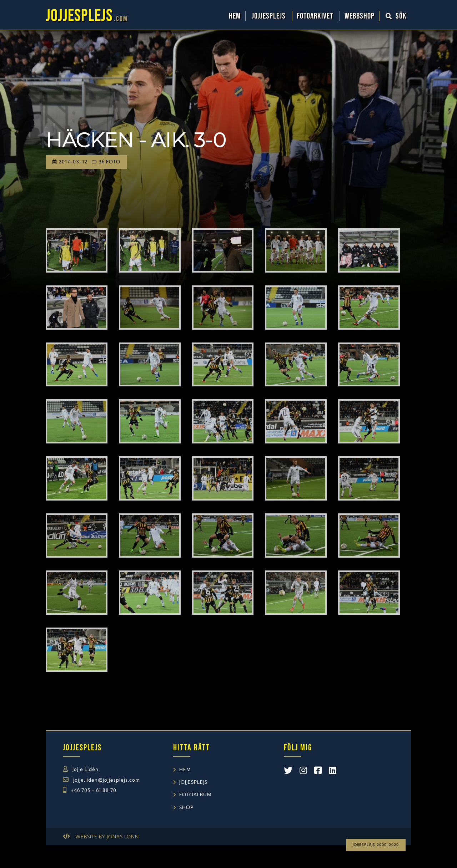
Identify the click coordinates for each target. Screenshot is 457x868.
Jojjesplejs (270, 16)
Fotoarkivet (316, 16)
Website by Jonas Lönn (107, 837)
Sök (396, 16)
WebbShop (360, 16)
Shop (186, 808)
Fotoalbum (195, 795)
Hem (235, 16)
